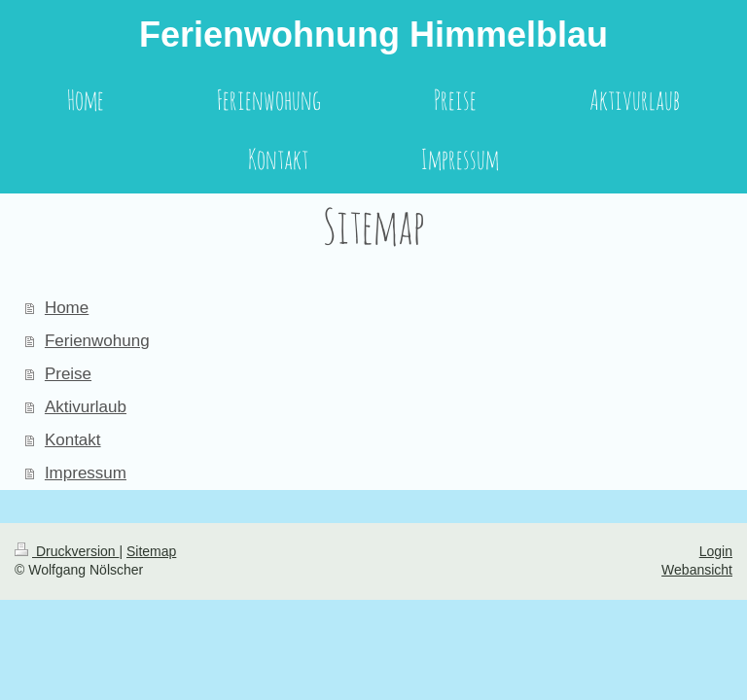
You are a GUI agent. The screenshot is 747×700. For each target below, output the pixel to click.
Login (716, 551)
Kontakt (73, 440)
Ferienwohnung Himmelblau (373, 35)
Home (67, 308)
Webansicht (697, 570)
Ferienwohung (97, 341)
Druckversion (67, 551)
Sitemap (151, 551)
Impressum (86, 473)
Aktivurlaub (86, 407)
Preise (68, 374)
